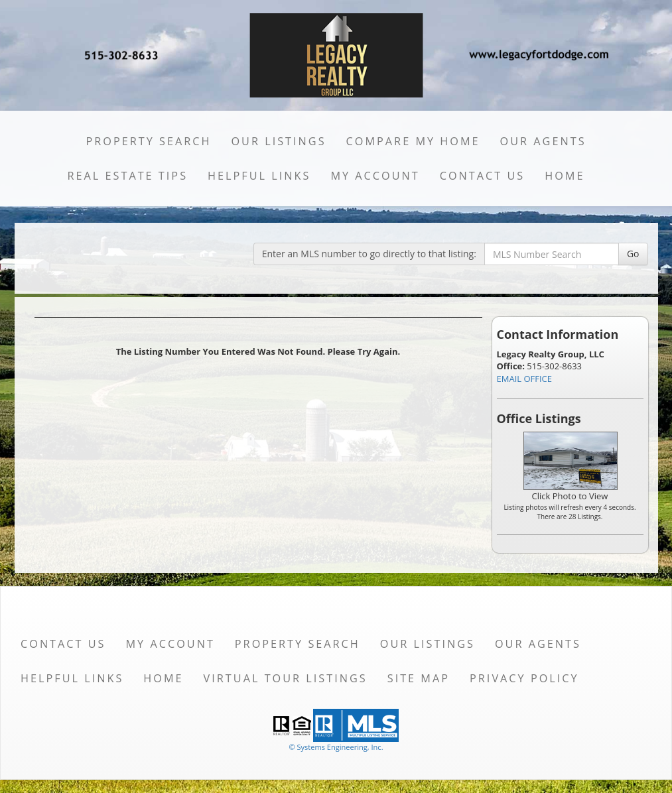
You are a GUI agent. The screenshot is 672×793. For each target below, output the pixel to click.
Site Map (419, 678)
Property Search (148, 141)
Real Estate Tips (127, 176)
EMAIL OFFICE (525, 379)
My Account (375, 176)
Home (565, 176)
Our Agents (543, 141)
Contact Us (483, 176)
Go (633, 254)
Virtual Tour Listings (286, 678)
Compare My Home (413, 141)
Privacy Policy (524, 678)
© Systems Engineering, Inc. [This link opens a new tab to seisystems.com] (336, 747)
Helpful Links (259, 176)
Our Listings (278, 141)
